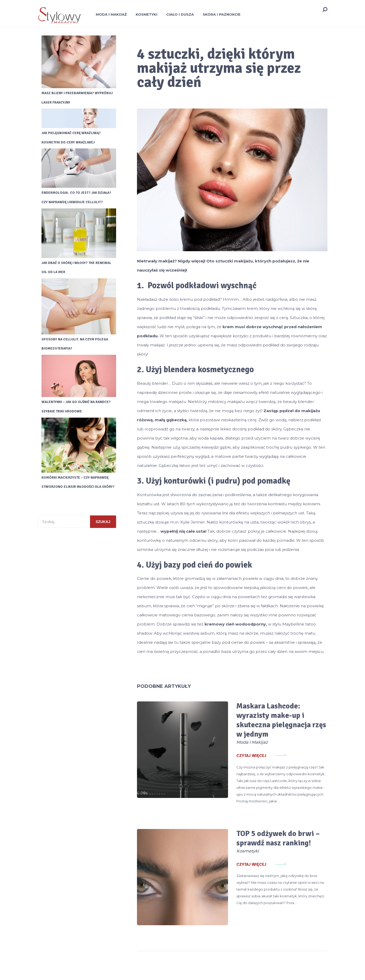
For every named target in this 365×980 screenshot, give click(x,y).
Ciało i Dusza (180, 14)
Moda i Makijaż (111, 14)
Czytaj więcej (227, 746)
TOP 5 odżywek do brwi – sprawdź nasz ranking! (257, 822)
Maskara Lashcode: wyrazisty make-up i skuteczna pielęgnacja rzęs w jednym (265, 715)
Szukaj (103, 527)
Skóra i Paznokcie (222, 14)
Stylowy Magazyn (53, 970)
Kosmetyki (146, 14)
